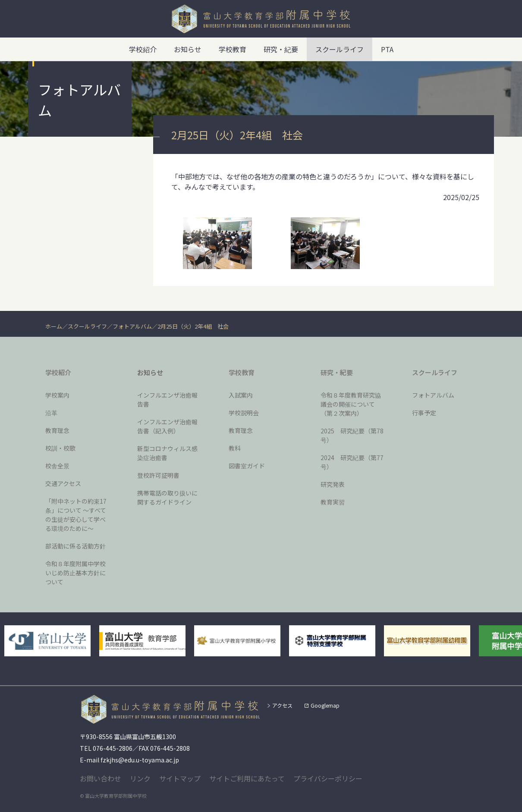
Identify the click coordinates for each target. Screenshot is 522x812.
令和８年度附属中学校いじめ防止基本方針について (75, 573)
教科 (235, 448)
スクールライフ (87, 326)
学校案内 (57, 395)
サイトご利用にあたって (247, 778)
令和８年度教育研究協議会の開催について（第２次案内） (351, 404)
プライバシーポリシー (328, 778)
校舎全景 (57, 466)
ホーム (54, 326)
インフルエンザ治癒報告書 (167, 400)
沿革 (51, 413)
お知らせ (188, 49)
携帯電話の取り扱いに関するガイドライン (167, 497)
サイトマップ (180, 778)
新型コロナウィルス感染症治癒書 (167, 453)
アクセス (282, 705)
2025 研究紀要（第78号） (352, 435)
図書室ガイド (247, 466)
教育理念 (57, 430)
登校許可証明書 (158, 475)
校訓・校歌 (60, 448)
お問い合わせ (101, 778)
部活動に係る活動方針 (75, 546)
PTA (387, 49)
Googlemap (325, 705)
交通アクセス (63, 483)
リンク (140, 778)
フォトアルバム (132, 326)
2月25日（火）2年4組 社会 (193, 326)
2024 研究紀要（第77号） (352, 462)
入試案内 (241, 395)
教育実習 (333, 502)
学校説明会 (244, 413)
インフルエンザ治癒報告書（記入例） (167, 426)
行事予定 (424, 413)
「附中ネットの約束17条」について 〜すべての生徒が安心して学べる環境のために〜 (76, 515)
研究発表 (333, 484)
